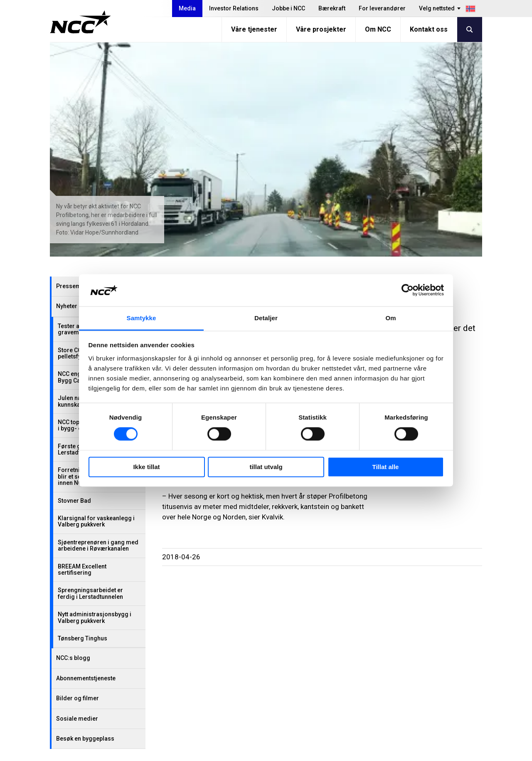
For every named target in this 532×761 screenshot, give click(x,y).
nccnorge (453, 670)
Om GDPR (349, 681)
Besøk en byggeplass (85, 524)
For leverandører (382, 8)
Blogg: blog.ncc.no (363, 702)
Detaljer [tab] (266, 318)
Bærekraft (332, 8)
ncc (443, 680)
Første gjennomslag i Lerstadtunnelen (87, 235)
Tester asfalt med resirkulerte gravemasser (98, 115)
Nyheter (67, 92)
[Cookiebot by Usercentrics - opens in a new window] (408, 290)
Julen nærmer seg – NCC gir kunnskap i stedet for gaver (96, 187)
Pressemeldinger (80, 72)
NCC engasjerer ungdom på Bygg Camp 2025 (96, 163)
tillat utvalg (266, 467)
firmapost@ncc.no (91, 694)
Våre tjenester (254, 29)
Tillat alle (386, 467)
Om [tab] (390, 318)
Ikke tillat (146, 467)
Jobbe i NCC (288, 8)
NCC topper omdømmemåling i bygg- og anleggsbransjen (99, 211)
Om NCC (378, 29)
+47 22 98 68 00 (86, 683)
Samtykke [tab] (142, 318)
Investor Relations (234, 8)
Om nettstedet (451, 752)
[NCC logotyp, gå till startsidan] (80, 22)
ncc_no (449, 691)
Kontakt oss (429, 29)
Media (187, 8)
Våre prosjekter (321, 29)
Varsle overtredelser (365, 671)
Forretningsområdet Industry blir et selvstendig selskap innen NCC (98, 262)
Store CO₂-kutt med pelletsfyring (84, 139)
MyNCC (346, 691)
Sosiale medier (77, 504)
